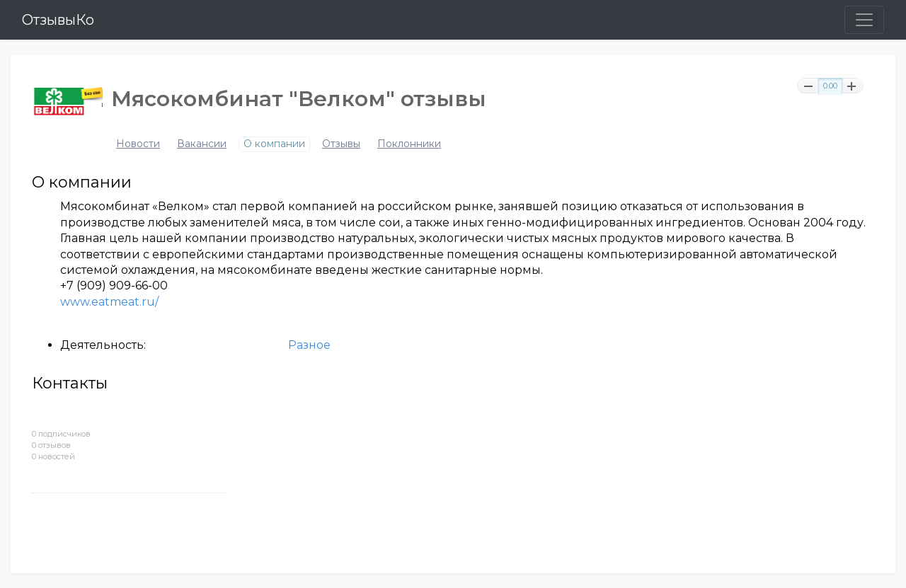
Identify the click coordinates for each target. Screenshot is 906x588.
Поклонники (409, 144)
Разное (309, 345)
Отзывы (341, 144)
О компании (274, 144)
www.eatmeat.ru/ (109, 302)
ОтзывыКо (58, 20)
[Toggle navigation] (864, 20)
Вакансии (202, 144)
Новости (138, 144)
